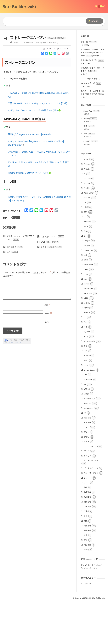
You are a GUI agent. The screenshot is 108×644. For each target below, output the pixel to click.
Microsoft (88, 293)
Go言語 (87, 245)
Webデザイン (89, 399)
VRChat (87, 389)
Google (87, 241)
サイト (47, 322)
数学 (86, 516)
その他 (87, 427)
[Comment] (37, 290)
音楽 (86, 549)
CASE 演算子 (50, 242)
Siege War (92, 111)
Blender (87, 198)
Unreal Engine (90, 370)
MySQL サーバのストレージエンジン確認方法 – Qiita (34, 110)
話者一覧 (89, 42)
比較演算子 (15, 247)
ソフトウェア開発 (91, 460)
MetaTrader (89, 288)
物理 (86, 521)
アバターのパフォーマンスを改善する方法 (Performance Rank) (92, 52)
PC (85, 317)
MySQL (17, 42)
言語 (86, 540)
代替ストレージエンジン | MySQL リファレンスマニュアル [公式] (37, 103)
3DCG (86, 159)
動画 (86, 487)
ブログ (87, 483)
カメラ (87, 442)
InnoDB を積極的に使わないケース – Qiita (30, 173)
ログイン (87, 584)
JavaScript (88, 265)
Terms (18, 342)
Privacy (12, 342)
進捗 (89, 126)
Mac (86, 279)
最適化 (51, 247)
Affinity (87, 169)
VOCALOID (88, 379)
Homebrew (89, 250)
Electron (87, 221)
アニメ (87, 432)
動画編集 (88, 497)
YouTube (87, 418)
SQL (86, 351)
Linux (86, 269)
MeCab (87, 284)
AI (85, 174)
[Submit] (94, 21)
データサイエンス (91, 468)
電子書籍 (88, 545)
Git (85, 236)
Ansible (87, 188)
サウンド (88, 456)
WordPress (89, 408)
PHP (86, 327)
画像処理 (88, 526)
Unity (86, 365)
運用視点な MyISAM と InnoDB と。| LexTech (29, 134)
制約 (12, 252)
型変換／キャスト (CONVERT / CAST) (20, 238)
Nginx (86, 308)
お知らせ (88, 422)
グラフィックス (90, 446)
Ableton (87, 164)
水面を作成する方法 (93, 60)
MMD (86, 298)
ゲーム (87, 451)
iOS (85, 255)
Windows (88, 403)
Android (87, 183)
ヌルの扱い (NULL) (53, 237)
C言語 (86, 207)
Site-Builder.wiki (19, 6)
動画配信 (88, 502)
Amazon (87, 178)
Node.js (87, 312)
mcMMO (91, 141)
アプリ (87, 437)
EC (85, 217)
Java (86, 260)
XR (85, 413)
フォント (88, 478)
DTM (86, 212)
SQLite (87, 355)
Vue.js (86, 394)
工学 (86, 511)
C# (85, 202)
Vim (85, 375)
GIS (85, 231)
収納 (89, 134)
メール (48, 314)
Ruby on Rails (89, 341)
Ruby (86, 336)
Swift (86, 360)
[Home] (11, 42)
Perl (86, 322)
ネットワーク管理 (91, 473)
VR (85, 384)
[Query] (44, 21)
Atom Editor (89, 193)
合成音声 (88, 506)
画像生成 (88, 530)
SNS (86, 346)
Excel (86, 226)
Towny (90, 118)
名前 (47, 305)
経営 (86, 535)
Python (87, 332)
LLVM (86, 274)
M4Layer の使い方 (91, 83)
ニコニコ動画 (86, 79)
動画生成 (88, 492)
